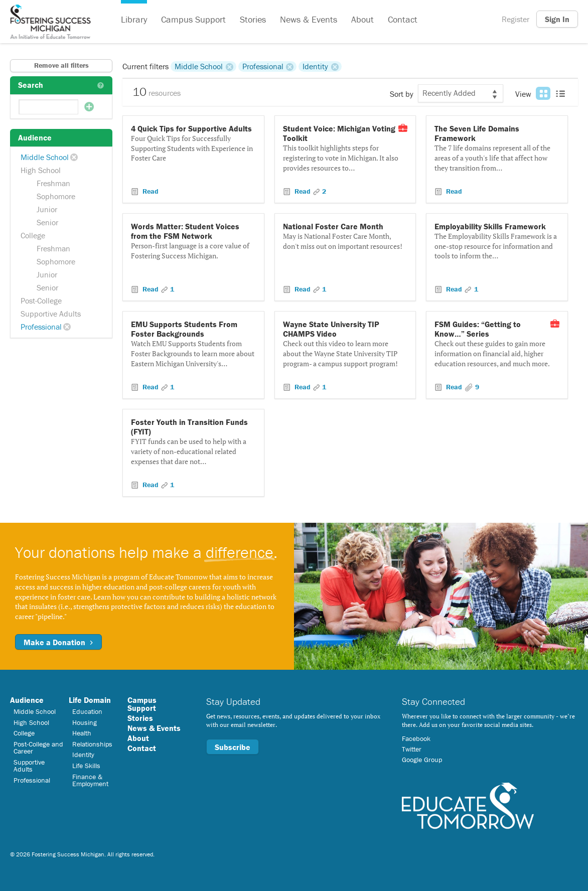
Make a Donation (58, 642)
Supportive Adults (51, 314)
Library (134, 19)
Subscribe (233, 747)
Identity (315, 66)
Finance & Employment (90, 780)
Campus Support (193, 19)
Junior (47, 209)
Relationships (92, 744)
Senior (47, 222)
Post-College (41, 301)
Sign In (557, 19)
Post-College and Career (38, 748)
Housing (85, 722)
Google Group (422, 760)
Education (87, 711)
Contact (403, 19)
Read (150, 191)
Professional (41, 327)
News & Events (309, 19)
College (33, 235)
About (362, 19)
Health (82, 733)
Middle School (45, 157)
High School (41, 170)
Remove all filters (61, 65)
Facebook (416, 738)
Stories (253, 19)
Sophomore (56, 196)
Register (516, 19)
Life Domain (90, 700)
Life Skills (86, 766)
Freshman (53, 183)
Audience (27, 700)
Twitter (412, 749)
